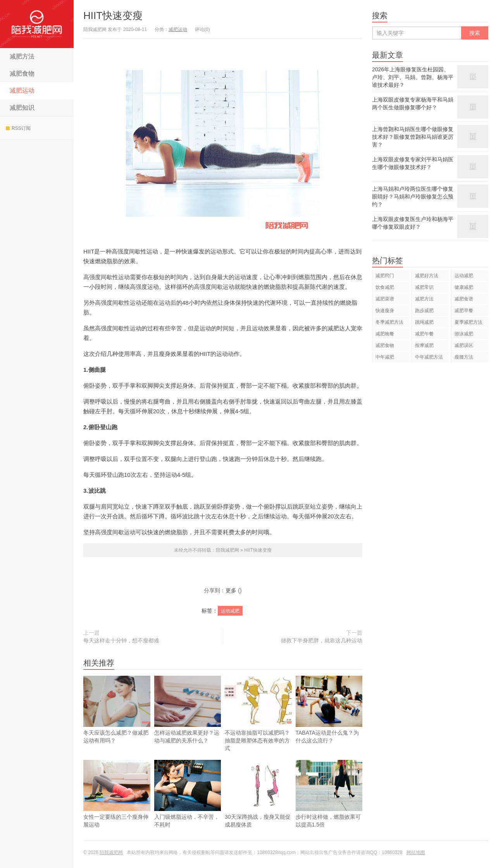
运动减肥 (230, 611)
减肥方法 (22, 56)
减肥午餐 (424, 334)
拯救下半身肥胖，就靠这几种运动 (322, 640)
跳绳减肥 (424, 322)
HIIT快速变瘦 (113, 16)
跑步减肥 (424, 311)
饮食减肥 (385, 287)
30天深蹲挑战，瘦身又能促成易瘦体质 (258, 805)
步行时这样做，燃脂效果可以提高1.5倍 (329, 805)
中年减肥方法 (429, 357)
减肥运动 (22, 91)
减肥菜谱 (385, 299)
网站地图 (416, 852)
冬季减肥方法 (389, 322)
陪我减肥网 (37, 24)
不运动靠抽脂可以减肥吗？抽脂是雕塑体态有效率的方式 (258, 714)
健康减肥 (464, 287)
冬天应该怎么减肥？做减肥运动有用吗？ (117, 710)
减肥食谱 (464, 299)
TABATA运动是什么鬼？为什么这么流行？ (329, 721)
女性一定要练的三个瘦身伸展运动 (117, 805)
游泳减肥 (464, 334)
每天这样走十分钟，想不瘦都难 (121, 640)
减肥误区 (464, 345)
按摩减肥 (424, 345)
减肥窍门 (385, 276)
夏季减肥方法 (468, 322)
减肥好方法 (427, 276)
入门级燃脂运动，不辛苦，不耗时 (188, 805)
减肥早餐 (464, 311)
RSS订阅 (18, 128)
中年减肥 (385, 357)
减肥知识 (22, 108)
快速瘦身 (385, 311)
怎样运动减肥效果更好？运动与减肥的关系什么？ (188, 710)
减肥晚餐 (385, 334)
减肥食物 (22, 73)
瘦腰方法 (464, 357)
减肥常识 (424, 287)
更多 (231, 590)
